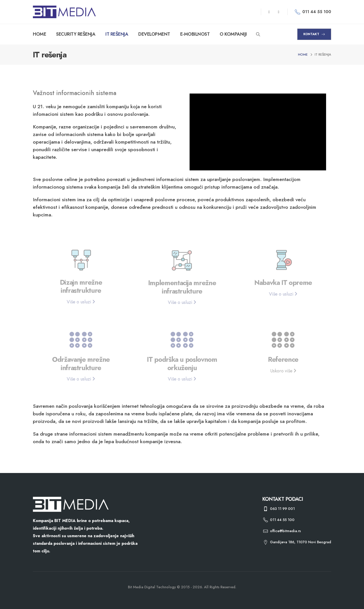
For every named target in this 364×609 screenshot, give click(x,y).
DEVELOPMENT (154, 34)
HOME (39, 34)
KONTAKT (314, 34)
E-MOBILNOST (195, 34)
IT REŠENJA (117, 34)
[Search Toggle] (258, 34)
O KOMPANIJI (233, 34)
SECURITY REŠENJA (76, 34)
